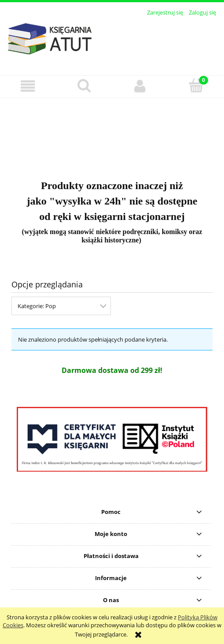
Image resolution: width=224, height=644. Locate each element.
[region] (112, 133)
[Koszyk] (196, 86)
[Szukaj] (84, 86)
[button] (28, 86)
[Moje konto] (140, 86)
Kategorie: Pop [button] (37, 306)
